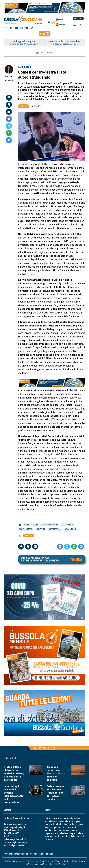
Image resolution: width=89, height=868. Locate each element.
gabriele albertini (26, 529)
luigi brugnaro (67, 525)
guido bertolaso (55, 529)
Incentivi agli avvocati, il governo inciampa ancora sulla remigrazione (14, 794)
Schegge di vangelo (24, 41)
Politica (50, 53)
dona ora (78, 19)
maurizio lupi (41, 529)
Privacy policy (10, 854)
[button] (44, 34)
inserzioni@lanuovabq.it (15, 845)
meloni (27, 525)
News (61, 20)
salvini (35, 525)
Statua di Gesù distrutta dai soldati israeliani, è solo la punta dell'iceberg (14, 773)
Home (39, 53)
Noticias (62, 24)
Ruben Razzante (9, 78)
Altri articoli (44, 748)
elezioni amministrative (50, 525)
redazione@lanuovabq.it (15, 839)
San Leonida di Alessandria (65, 41)
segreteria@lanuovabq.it (15, 842)
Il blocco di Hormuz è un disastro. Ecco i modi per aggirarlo (56, 773)
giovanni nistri (70, 529)
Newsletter (78, 25)
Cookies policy (25, 854)
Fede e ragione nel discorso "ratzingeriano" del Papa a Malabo (55, 793)
